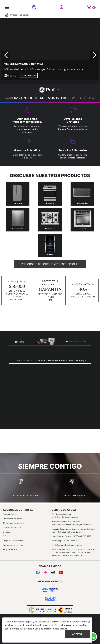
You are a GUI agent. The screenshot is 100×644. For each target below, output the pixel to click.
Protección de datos (12, 519)
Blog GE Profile (10, 549)
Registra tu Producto (25, 488)
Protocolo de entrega (13, 545)
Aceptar (77, 634)
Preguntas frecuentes (13, 541)
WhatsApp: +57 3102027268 (65, 541)
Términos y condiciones (14, 523)
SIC (5, 536)
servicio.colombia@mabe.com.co (67, 545)
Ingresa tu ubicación (17, 15)
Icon (7, 15)
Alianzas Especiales (12, 527)
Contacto (7, 532)
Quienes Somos (10, 514)
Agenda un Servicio (75, 488)
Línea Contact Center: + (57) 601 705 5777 (72, 536)
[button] (94, 55)
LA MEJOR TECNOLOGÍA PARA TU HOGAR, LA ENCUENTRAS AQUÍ (50, 360)
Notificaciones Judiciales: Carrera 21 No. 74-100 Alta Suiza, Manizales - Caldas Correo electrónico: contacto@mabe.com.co (73, 552)
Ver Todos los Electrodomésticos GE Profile (50, 264)
